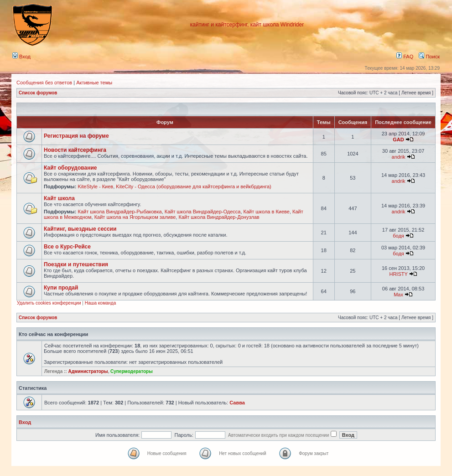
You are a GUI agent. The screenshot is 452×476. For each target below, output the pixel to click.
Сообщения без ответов (44, 83)
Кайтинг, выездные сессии (80, 229)
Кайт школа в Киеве (267, 212)
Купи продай (61, 288)
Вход (21, 57)
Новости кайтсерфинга (75, 150)
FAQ (405, 57)
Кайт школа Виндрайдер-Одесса (203, 212)
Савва (237, 403)
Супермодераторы (132, 371)
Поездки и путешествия (76, 264)
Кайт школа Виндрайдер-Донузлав (219, 217)
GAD (398, 140)
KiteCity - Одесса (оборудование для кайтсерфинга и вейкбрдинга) (193, 186)
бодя (398, 236)
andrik (399, 157)
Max (398, 295)
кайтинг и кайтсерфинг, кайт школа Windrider (247, 25)
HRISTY (398, 274)
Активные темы (94, 83)
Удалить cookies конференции (49, 303)
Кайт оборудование (70, 168)
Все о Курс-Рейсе (67, 247)
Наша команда (101, 303)
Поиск (429, 57)
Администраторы (88, 371)
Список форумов (38, 93)
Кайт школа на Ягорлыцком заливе (135, 217)
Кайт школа (59, 198)
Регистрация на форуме (76, 136)
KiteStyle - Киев (95, 186)
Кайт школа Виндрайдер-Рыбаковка (119, 212)
